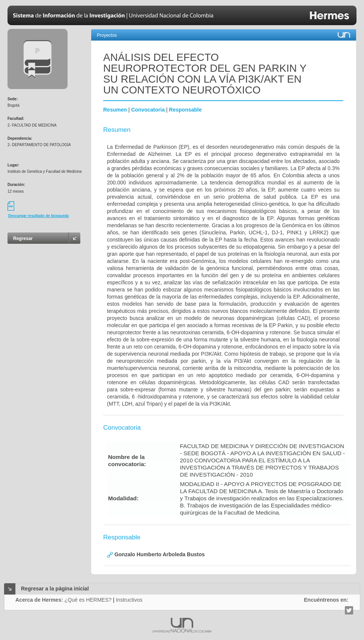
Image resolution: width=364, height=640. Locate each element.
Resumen (115, 110)
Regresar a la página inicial (55, 589)
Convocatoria (148, 110)
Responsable (185, 110)
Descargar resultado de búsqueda (38, 216)
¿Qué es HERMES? (88, 600)
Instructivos (129, 600)
